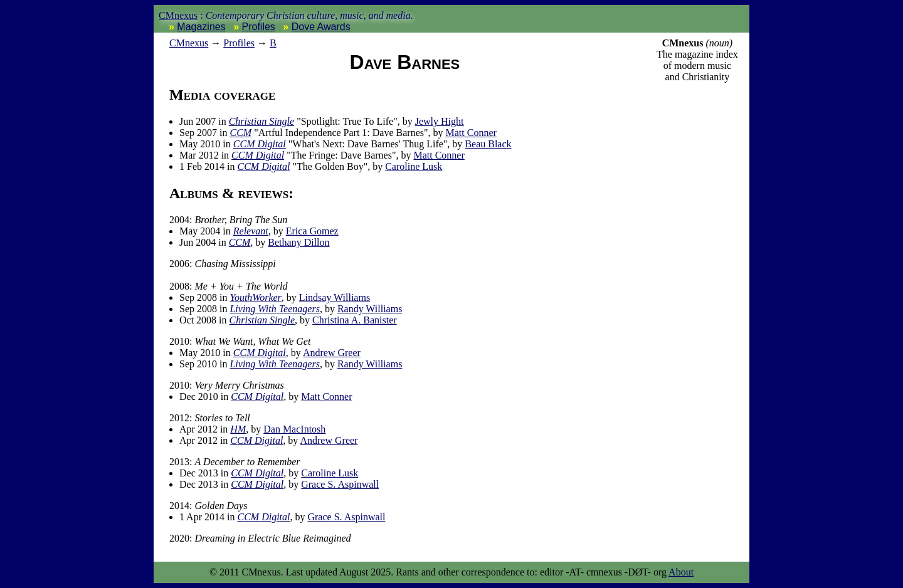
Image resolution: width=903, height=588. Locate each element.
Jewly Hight (440, 121)
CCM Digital (260, 144)
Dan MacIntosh (294, 429)
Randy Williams (370, 309)
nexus (189, 43)
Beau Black (488, 144)
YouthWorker (255, 297)
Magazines (201, 27)
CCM (240, 133)
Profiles (259, 27)
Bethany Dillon (298, 242)
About (681, 572)
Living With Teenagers (274, 309)
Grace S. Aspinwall (340, 484)
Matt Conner (471, 133)
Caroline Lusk (414, 166)
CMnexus (178, 15)
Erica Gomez (312, 231)
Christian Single (261, 121)
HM (238, 429)
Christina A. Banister (355, 320)
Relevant (251, 231)
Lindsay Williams (335, 297)
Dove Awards (321, 27)
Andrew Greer (332, 353)
